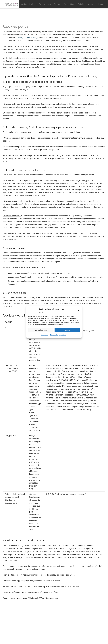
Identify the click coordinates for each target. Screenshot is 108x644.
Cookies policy (45, 335)
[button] (79, 311)
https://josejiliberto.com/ (27, 38)
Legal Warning (63, 335)
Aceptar (67, 330)
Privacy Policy (54, 335)
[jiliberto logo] (12, 4)
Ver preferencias (41, 330)
